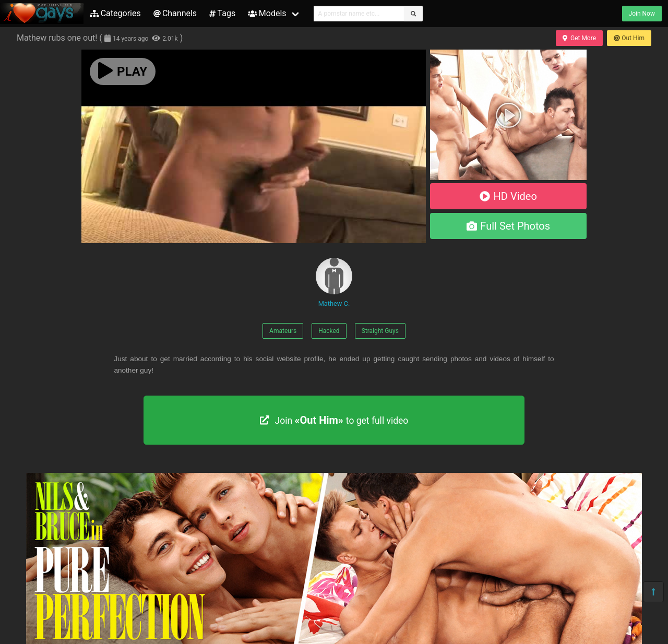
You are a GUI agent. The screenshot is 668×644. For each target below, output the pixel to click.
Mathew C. (334, 283)
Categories (115, 13)
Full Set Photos (508, 226)
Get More (579, 38)
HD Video (508, 196)
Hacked (329, 331)
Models (267, 13)
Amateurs (283, 331)
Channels (175, 13)
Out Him (629, 38)
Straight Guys (380, 331)
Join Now (642, 14)
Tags (222, 13)
